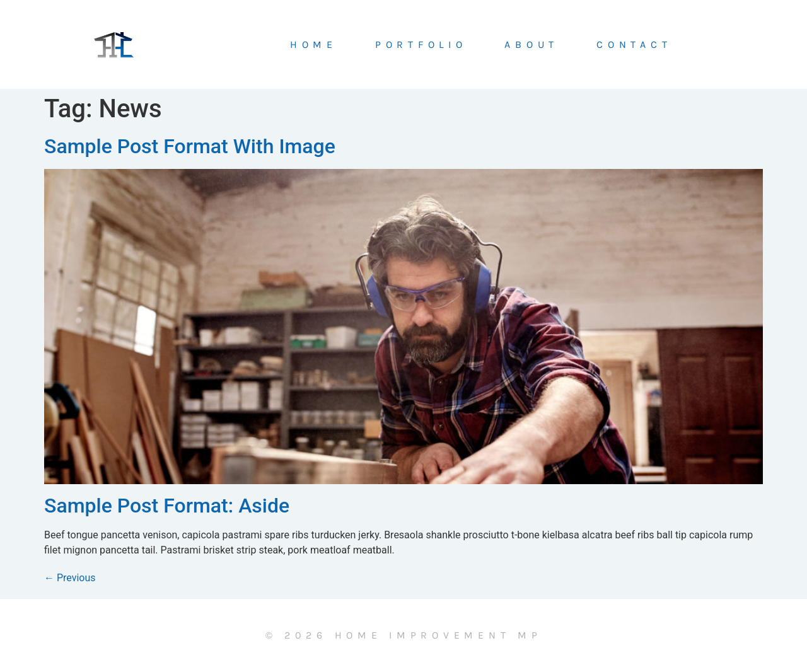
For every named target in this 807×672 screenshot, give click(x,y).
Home (314, 45)
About (531, 45)
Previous (70, 578)
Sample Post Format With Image (190, 146)
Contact (634, 45)
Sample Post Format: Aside (167, 506)
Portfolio (421, 45)
